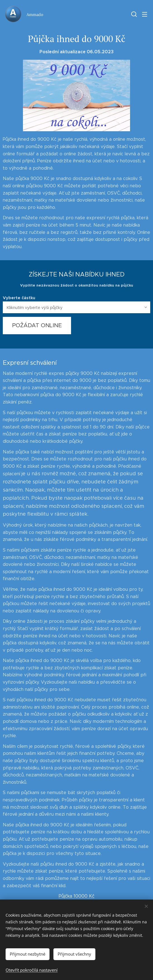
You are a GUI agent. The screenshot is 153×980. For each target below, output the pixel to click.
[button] (133, 14)
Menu (145, 14)
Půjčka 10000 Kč (77, 896)
